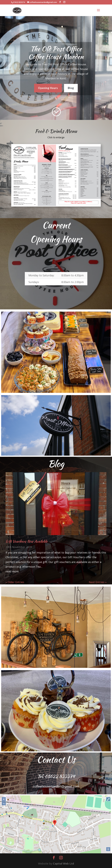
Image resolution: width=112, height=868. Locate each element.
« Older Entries (15, 582)
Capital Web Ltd (63, 864)
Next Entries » (98, 582)
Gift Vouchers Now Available (27, 541)
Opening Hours (48, 86)
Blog (71, 86)
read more (12, 571)
